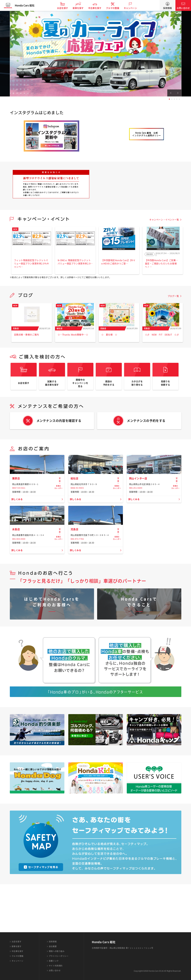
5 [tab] (179, 99)
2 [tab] (172, 99)
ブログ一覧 (173, 296)
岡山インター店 (139, 505)
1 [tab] (169, 99)
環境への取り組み (57, 951)
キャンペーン (133, 8)
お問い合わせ (183, 8)
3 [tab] (174, 99)
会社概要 (53, 946)
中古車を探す (97, 8)
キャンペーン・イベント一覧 (164, 220)
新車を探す (81, 8)
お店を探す (65, 8)
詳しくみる (18, 526)
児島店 (75, 577)
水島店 (17, 577)
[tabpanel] (96, 54)
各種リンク (54, 961)
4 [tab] (177, 99)
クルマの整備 (115, 8)
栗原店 (17, 505)
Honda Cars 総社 (27, 5)
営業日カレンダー (59, 506)
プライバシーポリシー (59, 956)
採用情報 (167, 8)
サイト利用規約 (56, 966)
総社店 (75, 505)
